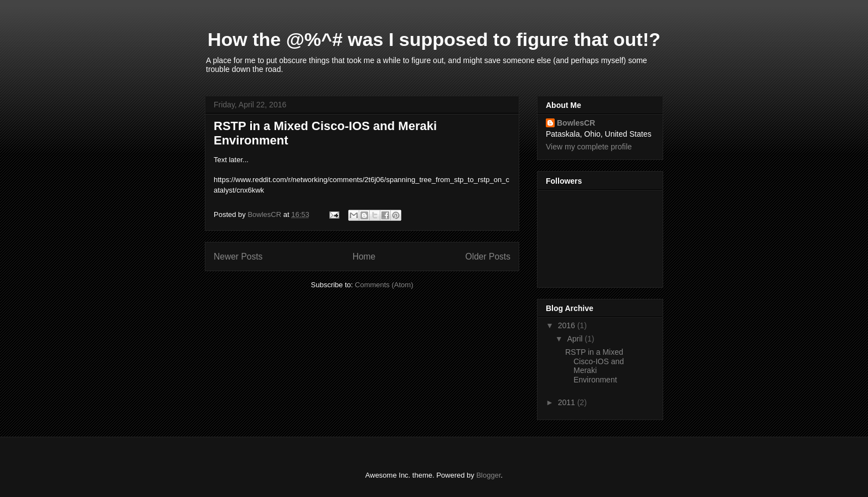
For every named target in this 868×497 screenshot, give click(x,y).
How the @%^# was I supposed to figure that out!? (434, 39)
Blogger (488, 475)
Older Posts (488, 257)
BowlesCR (576, 123)
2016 (568, 325)
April (576, 339)
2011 (568, 402)
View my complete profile (589, 147)
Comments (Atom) (384, 285)
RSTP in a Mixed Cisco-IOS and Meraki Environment (595, 366)
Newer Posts (238, 257)
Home (364, 257)
